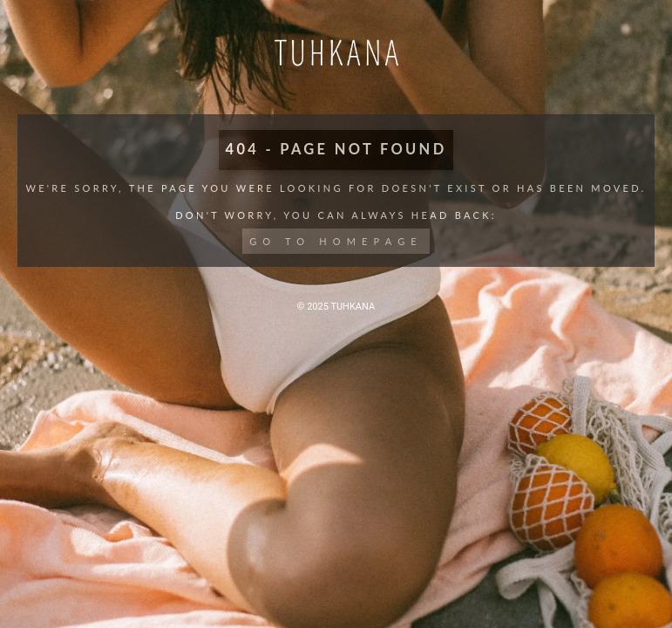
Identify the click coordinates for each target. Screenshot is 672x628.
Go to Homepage (336, 241)
